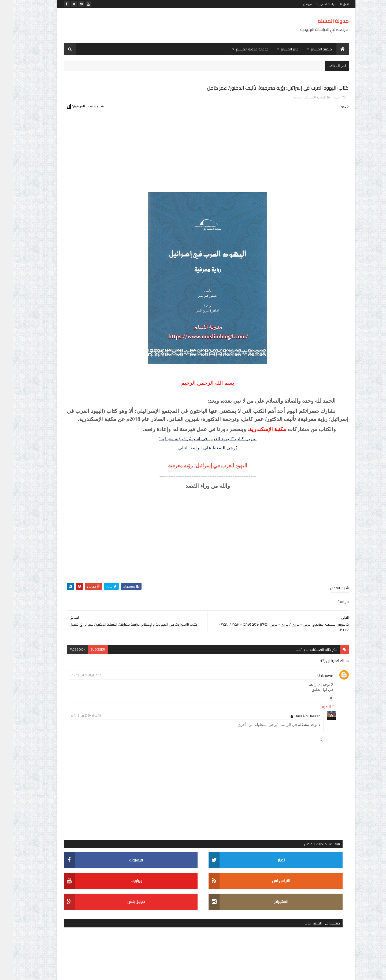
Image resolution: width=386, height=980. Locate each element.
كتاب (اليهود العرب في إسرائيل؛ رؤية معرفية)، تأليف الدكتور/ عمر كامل (86, 363)
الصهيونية (81, 620)
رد (318, 713)
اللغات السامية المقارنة (80, 638)
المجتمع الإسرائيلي (301, 97)
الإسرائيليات (100, 610)
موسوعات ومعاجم (119, 685)
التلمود (128, 620)
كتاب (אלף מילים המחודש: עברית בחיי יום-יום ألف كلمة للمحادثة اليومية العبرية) (84, 517)
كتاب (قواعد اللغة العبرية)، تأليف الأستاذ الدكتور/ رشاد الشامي (82, 334)
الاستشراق (125, 610)
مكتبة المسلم (308, 49)
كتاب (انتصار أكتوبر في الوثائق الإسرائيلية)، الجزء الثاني (82, 392)
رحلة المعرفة (68, 657)
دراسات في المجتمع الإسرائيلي (109, 657)
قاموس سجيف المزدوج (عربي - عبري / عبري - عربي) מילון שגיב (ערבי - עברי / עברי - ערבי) (83, 277)
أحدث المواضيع (115, 261)
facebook (156, 665)
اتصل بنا (331, 4)
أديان (106, 601)
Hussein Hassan (294, 731)
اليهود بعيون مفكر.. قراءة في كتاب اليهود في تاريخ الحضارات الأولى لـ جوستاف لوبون (81, 424)
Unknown (312, 691)
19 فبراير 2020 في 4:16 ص (164, 731)
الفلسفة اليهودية (96, 629)
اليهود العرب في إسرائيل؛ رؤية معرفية (240, 481)
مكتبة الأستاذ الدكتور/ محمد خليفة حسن (103, 676)
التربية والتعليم (73, 610)
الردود (313, 722)
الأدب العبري (85, 601)
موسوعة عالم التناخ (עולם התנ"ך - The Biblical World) (83, 305)
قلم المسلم (276, 49)
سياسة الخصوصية (313, 4)
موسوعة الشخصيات (83, 685)
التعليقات (72, 261)
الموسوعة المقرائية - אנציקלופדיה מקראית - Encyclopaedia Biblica (86, 545)
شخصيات (109, 667)
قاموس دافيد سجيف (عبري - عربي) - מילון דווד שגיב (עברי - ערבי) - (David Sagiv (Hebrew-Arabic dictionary (85, 486)
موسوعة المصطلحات (117, 695)
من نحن (295, 4)
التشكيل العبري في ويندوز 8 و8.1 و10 (85, 453)
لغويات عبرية (85, 667)
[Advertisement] (148, 25)
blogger (177, 665)
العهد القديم (125, 629)
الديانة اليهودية (106, 620)
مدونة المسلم (320, 21)
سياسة (284, 97)
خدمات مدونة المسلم (239, 49)
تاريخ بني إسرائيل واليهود (78, 648)
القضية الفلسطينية (119, 638)
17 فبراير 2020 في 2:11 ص (164, 690)
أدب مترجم (125, 601)
